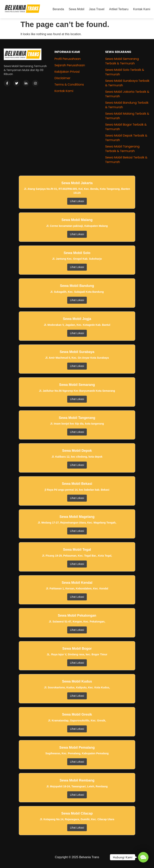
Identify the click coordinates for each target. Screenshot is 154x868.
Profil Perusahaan (68, 59)
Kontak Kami (142, 9)
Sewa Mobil (77, 9)
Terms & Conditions (69, 85)
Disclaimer (62, 78)
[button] (143, 857)
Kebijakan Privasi (67, 72)
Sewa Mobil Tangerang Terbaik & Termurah (122, 149)
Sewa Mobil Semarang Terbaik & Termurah (122, 61)
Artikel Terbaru (119, 9)
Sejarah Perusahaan (70, 65)
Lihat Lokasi (77, 201)
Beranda (58, 9)
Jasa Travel (97, 9)
